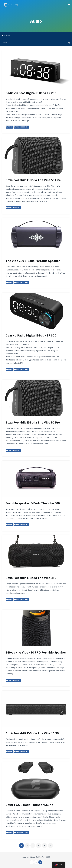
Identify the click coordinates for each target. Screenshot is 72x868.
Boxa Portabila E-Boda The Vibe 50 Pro (33, 422)
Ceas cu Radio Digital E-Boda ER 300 (31, 335)
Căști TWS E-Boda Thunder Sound (29, 805)
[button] (69, 5)
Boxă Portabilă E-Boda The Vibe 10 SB (32, 733)
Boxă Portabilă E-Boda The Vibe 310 (31, 578)
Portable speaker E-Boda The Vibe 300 (33, 503)
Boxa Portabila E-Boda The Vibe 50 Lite (33, 180)
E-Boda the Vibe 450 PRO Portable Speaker (36, 652)
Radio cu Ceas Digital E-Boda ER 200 (31, 93)
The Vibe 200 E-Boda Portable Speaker (33, 261)
